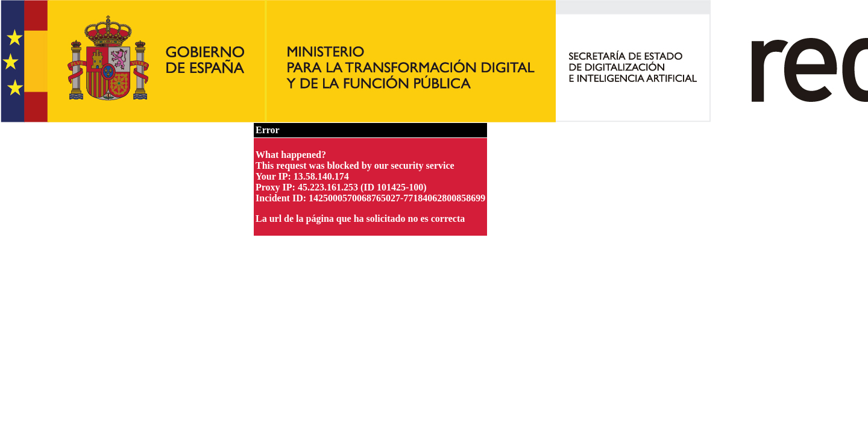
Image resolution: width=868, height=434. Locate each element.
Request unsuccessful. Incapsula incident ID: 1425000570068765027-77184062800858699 (434, 217)
